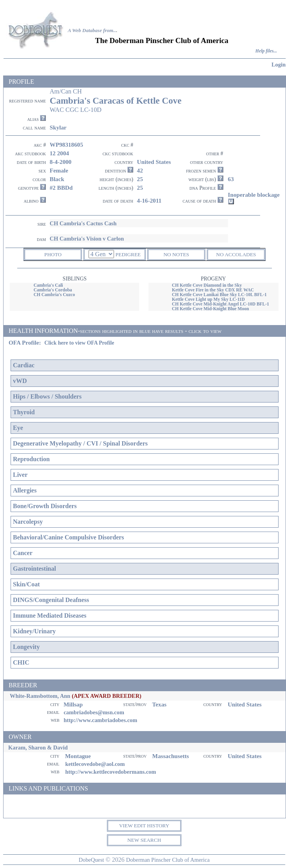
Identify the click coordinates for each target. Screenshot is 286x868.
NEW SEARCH (144, 840)
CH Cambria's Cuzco (54, 295)
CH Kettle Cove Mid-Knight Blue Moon (211, 309)
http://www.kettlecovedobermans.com (110, 772)
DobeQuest (91, 860)
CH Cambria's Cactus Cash (83, 223)
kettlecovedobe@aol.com (95, 764)
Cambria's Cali (48, 285)
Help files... (266, 51)
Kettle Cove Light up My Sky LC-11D (208, 299)
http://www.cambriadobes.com (100, 720)
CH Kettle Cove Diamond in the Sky (207, 285)
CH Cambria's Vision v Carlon (87, 239)
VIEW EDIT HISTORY (144, 826)
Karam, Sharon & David (38, 748)
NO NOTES (176, 254)
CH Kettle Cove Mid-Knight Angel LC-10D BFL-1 (221, 304)
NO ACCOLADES (236, 254)
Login (279, 65)
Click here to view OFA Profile (79, 343)
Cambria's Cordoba (53, 290)
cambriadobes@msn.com (94, 712)
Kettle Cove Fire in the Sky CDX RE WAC (213, 290)
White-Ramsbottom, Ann (40, 696)
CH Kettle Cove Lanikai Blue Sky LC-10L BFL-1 (219, 295)
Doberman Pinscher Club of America (168, 860)
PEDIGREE (128, 254)
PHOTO (53, 254)
